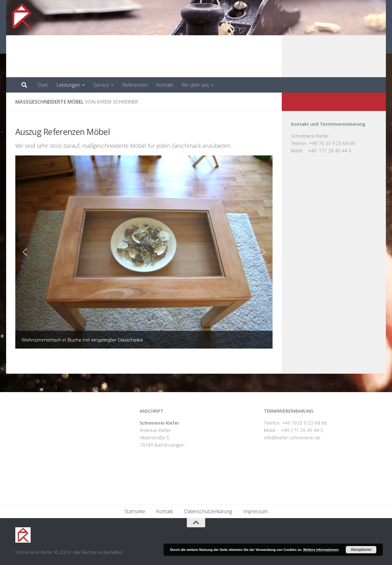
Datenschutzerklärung (208, 511)
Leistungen (68, 85)
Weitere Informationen (321, 550)
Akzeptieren (361, 550)
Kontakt (165, 85)
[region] (144, 252)
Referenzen (135, 85)
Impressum (255, 511)
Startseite (135, 511)
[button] (25, 252)
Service (101, 85)
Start (43, 85)
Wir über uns (195, 85)
